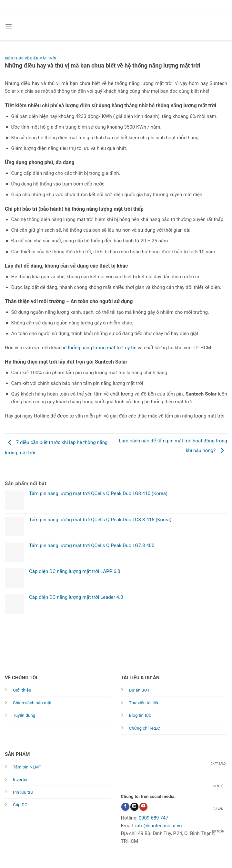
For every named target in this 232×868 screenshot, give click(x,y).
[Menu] (9, 26)
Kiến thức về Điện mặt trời (31, 58)
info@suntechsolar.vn (159, 826)
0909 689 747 (154, 818)
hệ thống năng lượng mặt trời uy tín (99, 348)
